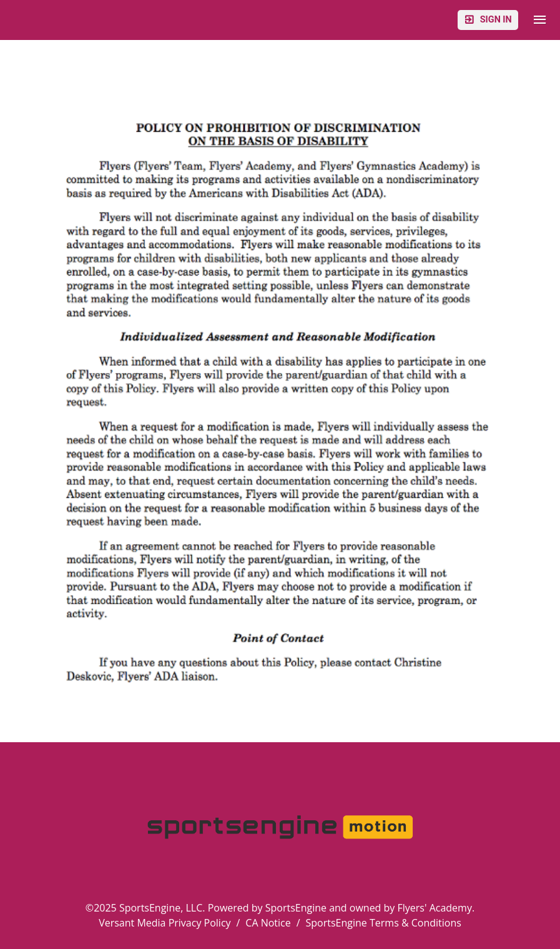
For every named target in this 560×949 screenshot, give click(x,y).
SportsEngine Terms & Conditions (384, 923)
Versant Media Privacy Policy (165, 923)
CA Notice (268, 923)
